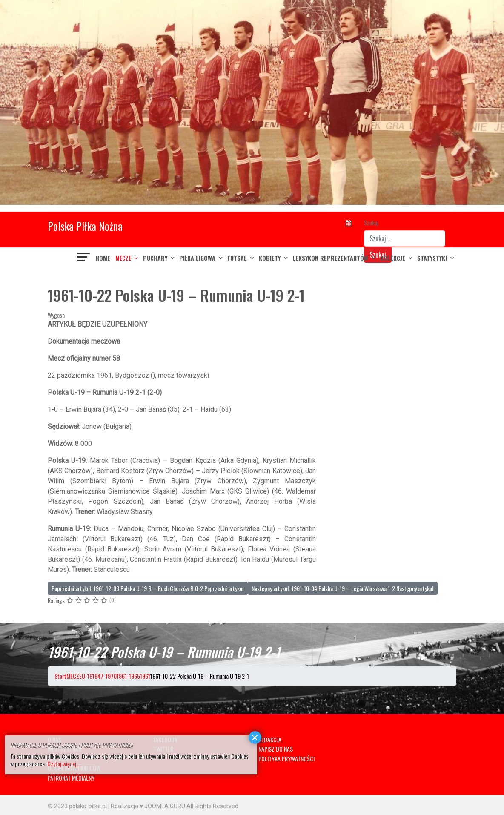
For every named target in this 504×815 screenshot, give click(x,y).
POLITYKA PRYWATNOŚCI (286, 759)
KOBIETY (270, 258)
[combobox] (405, 238)
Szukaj (371, 222)
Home (103, 258)
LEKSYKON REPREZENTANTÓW (330, 258)
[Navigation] (84, 258)
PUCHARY (155, 258)
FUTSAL (237, 258)
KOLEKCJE (393, 258)
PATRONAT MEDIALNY (71, 778)
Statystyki (432, 258)
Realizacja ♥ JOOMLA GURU (148, 806)
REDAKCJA (270, 739)
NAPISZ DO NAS (276, 749)
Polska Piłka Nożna (85, 226)
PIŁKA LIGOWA (197, 258)
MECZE (123, 258)
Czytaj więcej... (64, 764)
